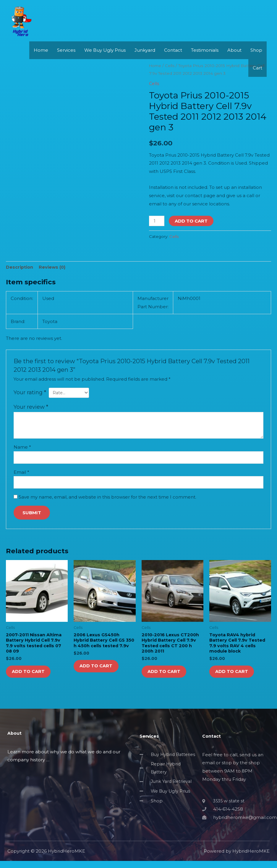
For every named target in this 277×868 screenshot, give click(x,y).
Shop (256, 64)
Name (22, 448)
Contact (173, 64)
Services (66, 64)
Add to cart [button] (31, 677)
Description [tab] (20, 267)
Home (41, 64)
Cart (257, 81)
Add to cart (192, 221)
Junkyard (145, 64)
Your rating (30, 393)
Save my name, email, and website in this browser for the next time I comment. (107, 499)
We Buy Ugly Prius (105, 64)
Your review (31, 408)
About (234, 64)
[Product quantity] (157, 221)
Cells (174, 236)
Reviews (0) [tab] (53, 267)
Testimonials (205, 64)
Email (21, 474)
